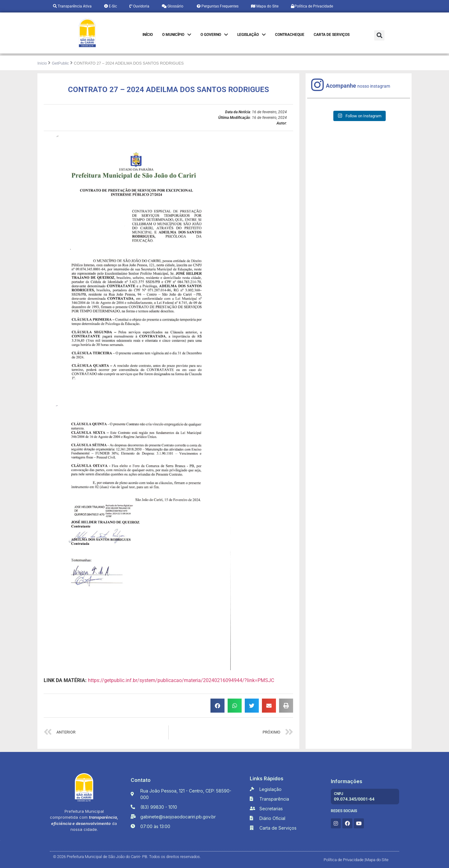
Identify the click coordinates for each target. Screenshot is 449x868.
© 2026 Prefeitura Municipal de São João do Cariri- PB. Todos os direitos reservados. (127, 857)
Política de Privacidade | (345, 860)
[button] (379, 35)
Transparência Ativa (72, 6)
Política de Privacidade (312, 6)
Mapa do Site (265, 6)
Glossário (173, 6)
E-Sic (111, 6)
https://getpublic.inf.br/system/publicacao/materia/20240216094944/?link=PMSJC (181, 680)
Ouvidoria (139, 6)
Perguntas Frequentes (217, 6)
